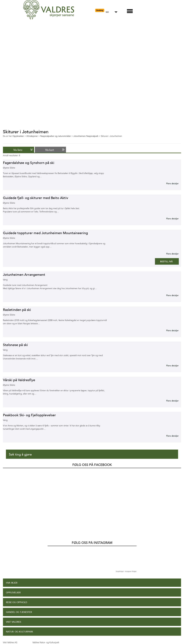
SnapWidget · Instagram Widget (126, 512)
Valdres (7, 473)
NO (107, 12)
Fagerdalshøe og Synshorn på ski (29, 163)
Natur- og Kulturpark (19, 572)
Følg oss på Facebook (92, 465)
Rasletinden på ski (17, 310)
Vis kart (50, 150)
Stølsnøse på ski (15, 345)
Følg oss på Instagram (92, 483)
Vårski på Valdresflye (19, 380)
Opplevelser (13, 533)
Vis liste (18, 150)
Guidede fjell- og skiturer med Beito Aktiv (36, 198)
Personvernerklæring (20, 625)
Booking (100, 10)
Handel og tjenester (19, 552)
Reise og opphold (17, 543)
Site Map (11, 634)
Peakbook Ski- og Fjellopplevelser (29, 415)
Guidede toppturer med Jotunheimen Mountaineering (45, 233)
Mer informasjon (169, 183)
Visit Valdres (13, 562)
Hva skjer (12, 523)
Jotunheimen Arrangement (24, 275)
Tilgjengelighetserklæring (23, 615)
